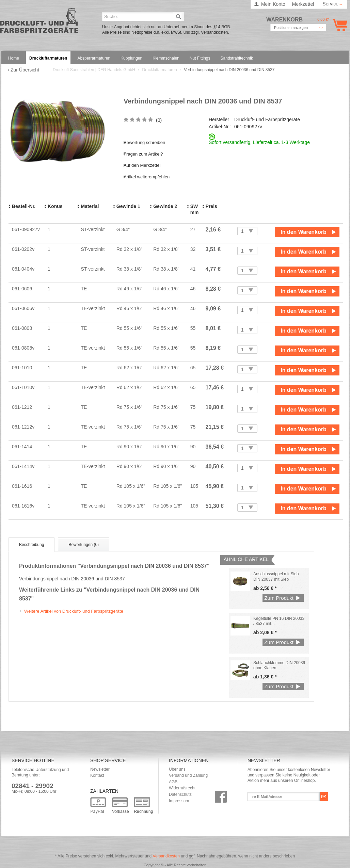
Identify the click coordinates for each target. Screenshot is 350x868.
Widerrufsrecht (182, 788)
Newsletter (100, 769)
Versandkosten (166, 856)
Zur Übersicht (25, 70)
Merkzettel (303, 4)
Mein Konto (273, 4)
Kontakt (97, 775)
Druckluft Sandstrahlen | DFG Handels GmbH (39, 23)
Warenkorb (339, 25)
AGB (173, 782)
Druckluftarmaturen (160, 70)
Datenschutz (180, 794)
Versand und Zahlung (188, 775)
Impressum (179, 801)
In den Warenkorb (304, 232)
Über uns (177, 769)
